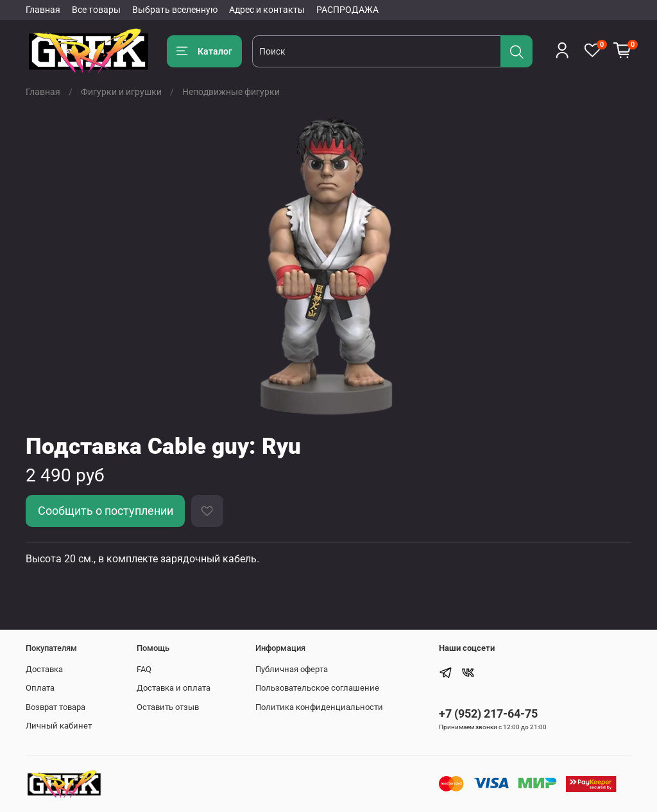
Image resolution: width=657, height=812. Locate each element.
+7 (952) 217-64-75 (488, 713)
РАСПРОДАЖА (347, 10)
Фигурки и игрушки (121, 92)
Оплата (40, 688)
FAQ (144, 669)
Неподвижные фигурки (231, 92)
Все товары (96, 10)
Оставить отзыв (168, 707)
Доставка (44, 669)
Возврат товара (55, 707)
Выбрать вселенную (175, 10)
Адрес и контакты (267, 10)
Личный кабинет (59, 726)
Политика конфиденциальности (319, 707)
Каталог (204, 51)
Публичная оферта (292, 669)
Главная (43, 10)
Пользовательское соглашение (317, 688)
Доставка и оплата (174, 688)
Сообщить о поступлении (106, 511)
